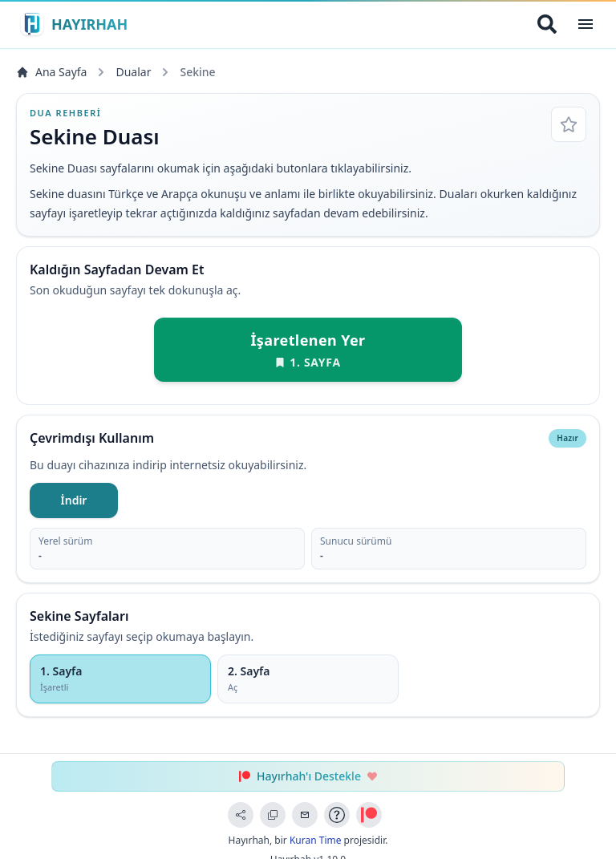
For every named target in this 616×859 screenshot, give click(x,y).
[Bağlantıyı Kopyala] (273, 815)
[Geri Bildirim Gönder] (305, 815)
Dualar (133, 72)
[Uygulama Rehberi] (337, 815)
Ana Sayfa (51, 72)
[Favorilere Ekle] (569, 124)
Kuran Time (316, 840)
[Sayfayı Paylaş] (241, 815)
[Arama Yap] (547, 24)
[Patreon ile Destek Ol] (369, 815)
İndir (74, 500)
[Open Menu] (586, 24)
